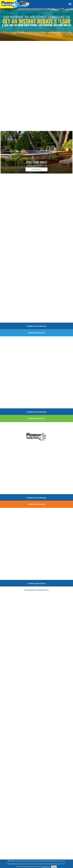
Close (54, 867)
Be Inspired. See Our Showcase (36, 326)
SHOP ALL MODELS (36, 169)
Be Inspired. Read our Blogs (37, 583)
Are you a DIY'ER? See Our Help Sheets (37, 590)
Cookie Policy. (46, 867)
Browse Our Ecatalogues (37, 333)
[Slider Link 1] (36, 25)
